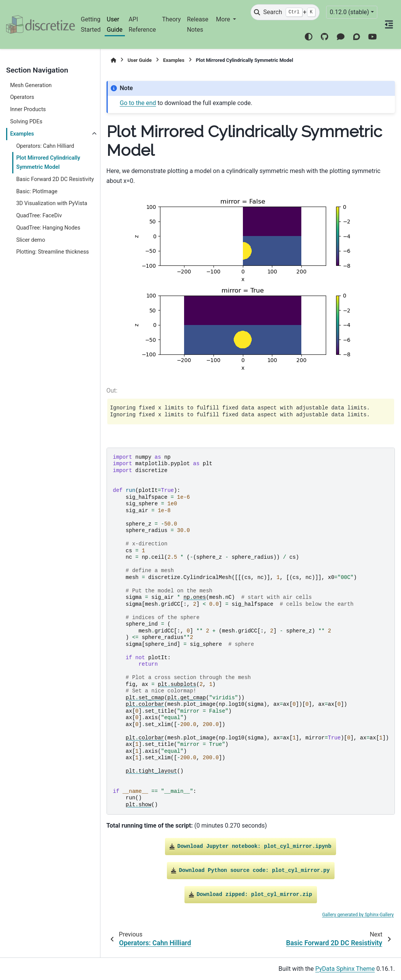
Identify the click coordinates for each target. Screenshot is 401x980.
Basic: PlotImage (37, 192)
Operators (22, 97)
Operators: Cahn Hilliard (45, 146)
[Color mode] (309, 37)
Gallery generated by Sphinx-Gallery (358, 915)
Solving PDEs (26, 122)
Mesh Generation (31, 85)
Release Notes (197, 24)
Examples (22, 134)
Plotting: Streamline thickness (52, 252)
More (224, 19)
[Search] (285, 12)
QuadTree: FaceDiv (39, 216)
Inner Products (28, 109)
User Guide (115, 24)
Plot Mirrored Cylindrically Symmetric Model (48, 163)
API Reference (142, 24)
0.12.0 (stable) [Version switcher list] (349, 12)
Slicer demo (31, 240)
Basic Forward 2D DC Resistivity (55, 179)
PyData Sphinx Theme (345, 969)
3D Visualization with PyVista (52, 203)
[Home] (113, 60)
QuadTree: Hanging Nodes (48, 228)
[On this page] (389, 24)
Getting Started (91, 24)
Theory (171, 19)
